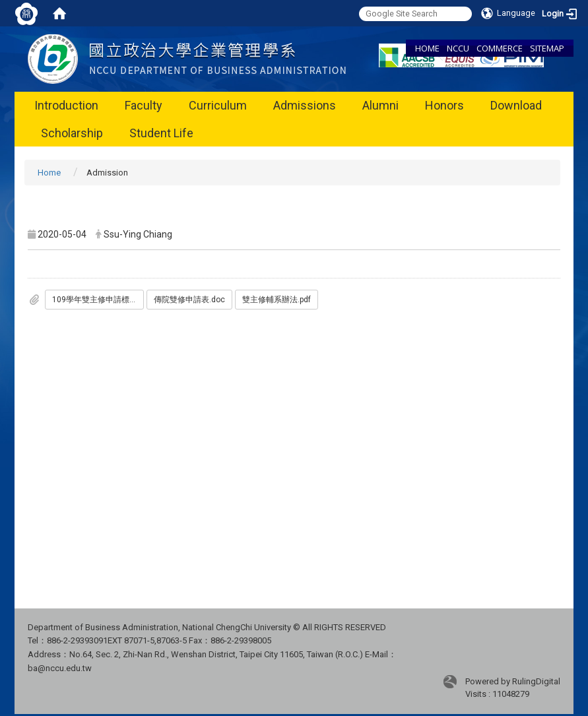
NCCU (458, 48)
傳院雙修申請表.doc (189, 300)
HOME (427, 48)
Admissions (305, 105)
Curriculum (218, 105)
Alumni (380, 105)
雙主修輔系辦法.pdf (277, 300)
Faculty (144, 105)
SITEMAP (547, 48)
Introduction (66, 105)
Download (516, 105)
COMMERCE (500, 48)
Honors (444, 105)
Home (49, 173)
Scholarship (72, 133)
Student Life (161, 133)
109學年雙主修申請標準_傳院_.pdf (98, 300)
